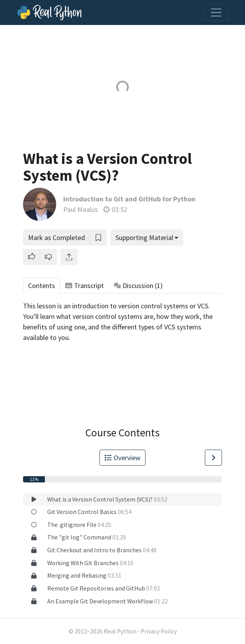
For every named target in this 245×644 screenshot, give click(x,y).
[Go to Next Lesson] (213, 458)
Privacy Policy (159, 631)
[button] (32, 257)
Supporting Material (144, 237)
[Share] (69, 257)
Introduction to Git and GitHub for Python (129, 199)
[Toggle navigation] (216, 12)
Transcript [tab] (84, 286)
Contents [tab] (42, 286)
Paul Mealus (81, 209)
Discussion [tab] (138, 286)
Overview (123, 458)
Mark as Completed (57, 237)
